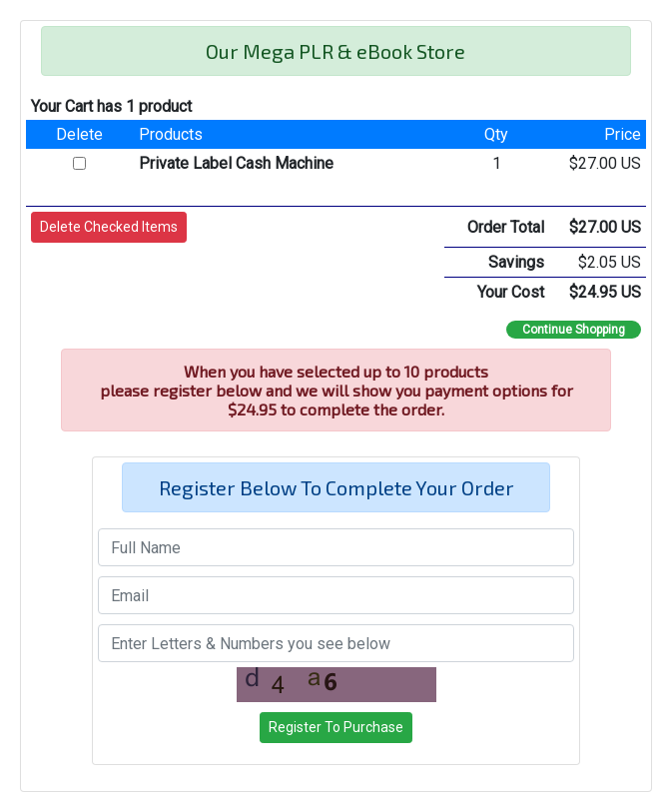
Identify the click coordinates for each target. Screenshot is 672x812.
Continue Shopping (574, 330)
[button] (109, 227)
